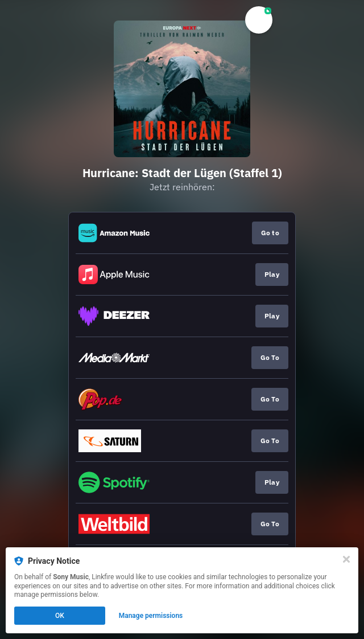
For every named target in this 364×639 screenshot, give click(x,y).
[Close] (346, 559)
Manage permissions (151, 616)
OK (60, 616)
